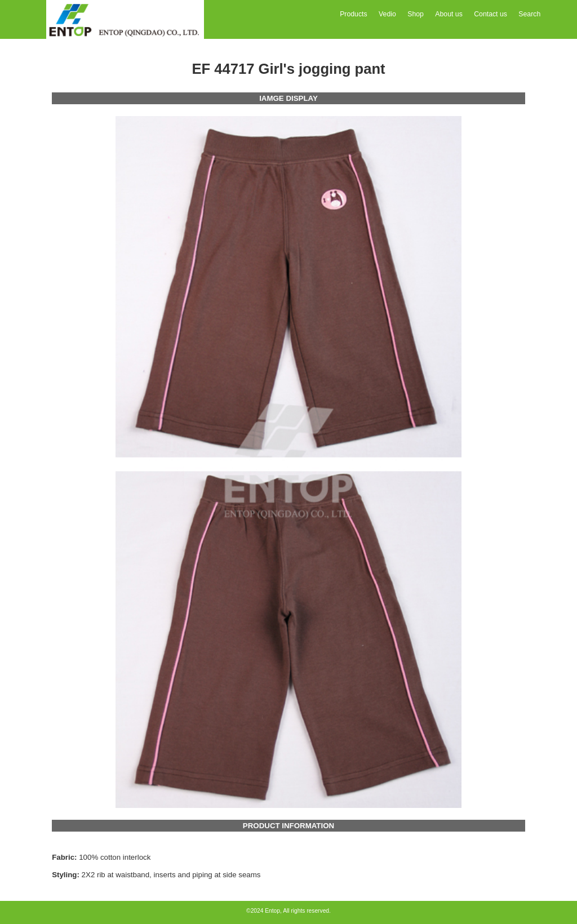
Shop (416, 14)
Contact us (491, 14)
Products (353, 14)
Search (529, 14)
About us (449, 14)
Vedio (387, 14)
